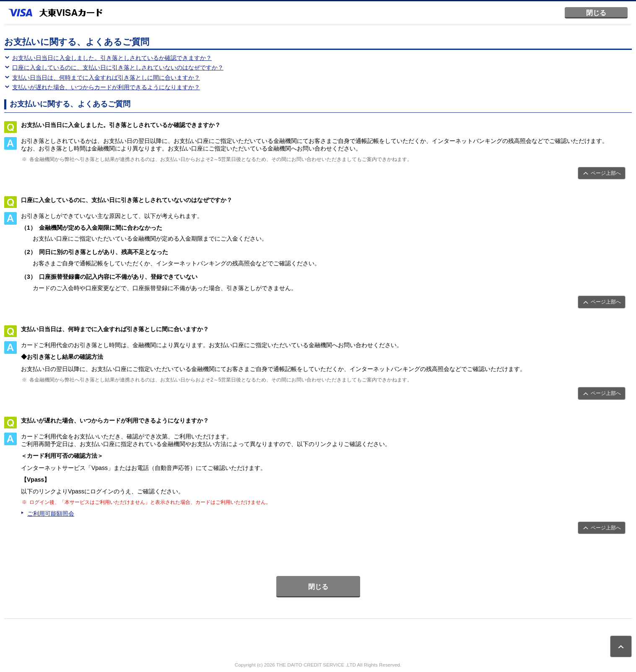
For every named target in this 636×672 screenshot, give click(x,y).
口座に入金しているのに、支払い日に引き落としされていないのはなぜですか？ (118, 67)
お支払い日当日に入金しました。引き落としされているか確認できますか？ (112, 58)
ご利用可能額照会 (51, 514)
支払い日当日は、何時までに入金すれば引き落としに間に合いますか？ (106, 78)
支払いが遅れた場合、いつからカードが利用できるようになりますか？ (106, 87)
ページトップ (621, 646)
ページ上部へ (606, 173)
